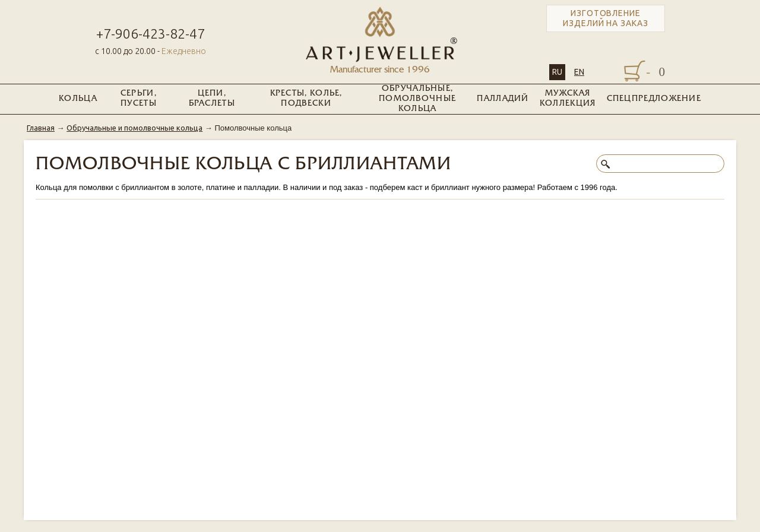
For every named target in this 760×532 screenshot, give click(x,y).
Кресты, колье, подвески (306, 99)
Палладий (503, 99)
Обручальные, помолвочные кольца (417, 99)
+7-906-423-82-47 (151, 34)
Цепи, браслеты (212, 99)
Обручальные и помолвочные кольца (134, 128)
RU (557, 72)
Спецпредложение (654, 99)
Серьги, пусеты (139, 99)
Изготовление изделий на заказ (606, 18)
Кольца (78, 99)
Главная (41, 128)
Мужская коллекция (568, 99)
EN (579, 72)
